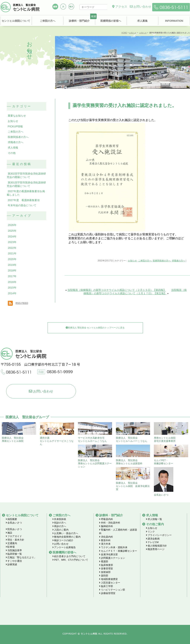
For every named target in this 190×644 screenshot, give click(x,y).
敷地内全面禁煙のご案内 (67, 537)
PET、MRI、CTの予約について (70, 560)
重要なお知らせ (17, 116)
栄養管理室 (106, 569)
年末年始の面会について (22, 205)
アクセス (120, 7)
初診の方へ (59, 523)
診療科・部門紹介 (79, 21)
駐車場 (10, 547)
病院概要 (11, 519)
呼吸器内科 (106, 519)
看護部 (104, 561)
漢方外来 (105, 544)
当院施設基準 (14, 550)
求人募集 (142, 21)
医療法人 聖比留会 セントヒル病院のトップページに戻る (95, 328)
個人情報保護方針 (156, 546)
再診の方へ (59, 526)
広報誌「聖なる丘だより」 (21, 557)
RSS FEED (22, 303)
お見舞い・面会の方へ (65, 533)
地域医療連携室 (108, 579)
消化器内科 (106, 537)
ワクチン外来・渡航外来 (113, 547)
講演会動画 (153, 539)
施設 (9, 533)
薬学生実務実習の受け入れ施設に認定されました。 (125, 105)
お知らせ (133, 33)
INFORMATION (174, 21)
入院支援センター (110, 583)
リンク (150, 532)
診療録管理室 (107, 593)
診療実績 (11, 564)
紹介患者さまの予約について (69, 556)
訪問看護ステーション (112, 558)
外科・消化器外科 (110, 523)
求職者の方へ (179, 261)
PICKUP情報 (15, 126)
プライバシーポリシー (159, 535)
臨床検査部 (106, 565)
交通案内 (11, 543)
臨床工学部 (106, 586)
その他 (12, 153)
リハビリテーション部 (112, 590)
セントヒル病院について (16, 21)
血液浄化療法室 (108, 554)
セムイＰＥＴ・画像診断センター (118, 551)
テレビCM (152, 542)
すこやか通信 (14, 561)
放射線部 (105, 572)
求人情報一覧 (154, 519)
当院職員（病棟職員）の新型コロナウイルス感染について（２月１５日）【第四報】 (117, 290)
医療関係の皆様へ (111, 21)
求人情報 (13, 148)
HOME (124, 33)
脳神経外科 (106, 526)
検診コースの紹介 (63, 540)
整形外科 (105, 540)
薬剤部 (104, 576)
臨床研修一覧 (14, 554)
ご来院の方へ (48, 21)
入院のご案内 (61, 530)
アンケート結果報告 (64, 547)
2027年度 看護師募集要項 (24, 200)
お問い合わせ (141, 7)
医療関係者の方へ (162, 261)
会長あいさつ (14, 523)
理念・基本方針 (15, 540)
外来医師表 (59, 519)
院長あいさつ (14, 529)
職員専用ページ (155, 549)
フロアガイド (14, 536)
